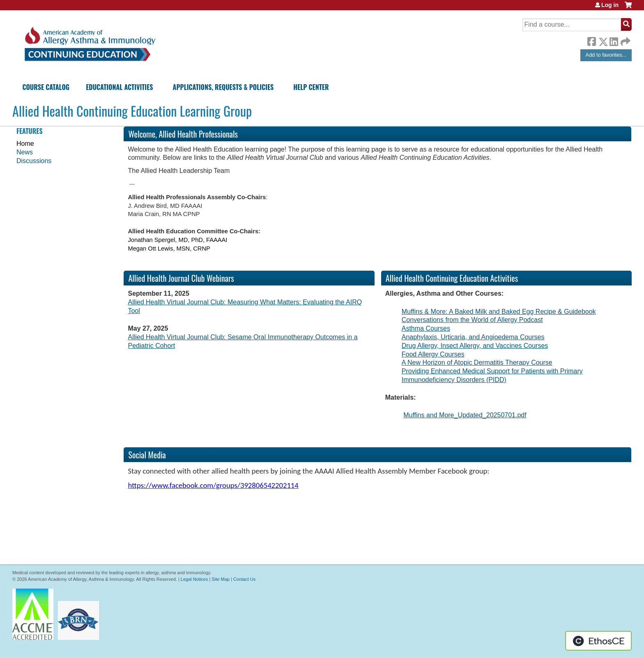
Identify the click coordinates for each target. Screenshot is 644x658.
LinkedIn (614, 40)
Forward (625, 40)
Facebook (591, 40)
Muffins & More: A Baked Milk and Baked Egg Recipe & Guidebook (499, 312)
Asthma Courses (426, 328)
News (25, 152)
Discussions (34, 161)
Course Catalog (46, 87)
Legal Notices (194, 579)
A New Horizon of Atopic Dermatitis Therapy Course (477, 362)
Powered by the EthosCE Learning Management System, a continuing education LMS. (598, 641)
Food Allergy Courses (433, 354)
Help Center (311, 87)
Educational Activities (119, 87)
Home (25, 144)
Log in (610, 5)
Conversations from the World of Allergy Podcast (472, 320)
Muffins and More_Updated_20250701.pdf (465, 415)
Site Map (220, 579)
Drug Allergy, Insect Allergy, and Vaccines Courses (475, 346)
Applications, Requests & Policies (223, 87)
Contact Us (244, 579)
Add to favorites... (606, 55)
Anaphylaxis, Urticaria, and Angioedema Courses (473, 337)
